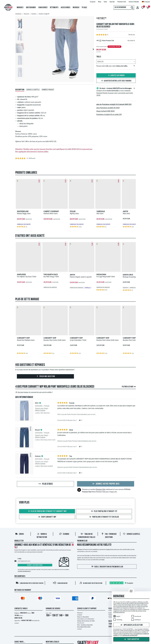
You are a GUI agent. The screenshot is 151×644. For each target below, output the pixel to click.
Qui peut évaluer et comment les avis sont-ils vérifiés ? (34, 392)
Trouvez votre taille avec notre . (116, 66)
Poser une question (45, 377)
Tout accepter (131, 639)
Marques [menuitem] (20, 8)
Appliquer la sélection (131, 625)
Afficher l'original (40, 411)
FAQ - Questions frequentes (85, 625)
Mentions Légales (52, 642)
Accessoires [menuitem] (66, 8)
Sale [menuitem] (84, 8)
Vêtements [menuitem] (54, 8)
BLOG (110, 621)
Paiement (80, 613)
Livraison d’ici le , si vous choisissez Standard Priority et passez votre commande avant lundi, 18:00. (116, 92)
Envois (20, 534)
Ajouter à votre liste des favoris (116, 81)
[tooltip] (134, 41)
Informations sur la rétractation (86, 619)
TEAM (110, 624)
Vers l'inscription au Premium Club (107, 567)
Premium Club (101, 490)
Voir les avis (132, 35)
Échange (64, 534)
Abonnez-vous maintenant (35, 565)
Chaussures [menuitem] (43, 8)
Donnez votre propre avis (106, 484)
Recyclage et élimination (84, 627)
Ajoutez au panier (116, 76)
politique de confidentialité (130, 635)
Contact (79, 629)
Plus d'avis (45, 484)
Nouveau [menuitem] (76, 8)
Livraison (80, 615)
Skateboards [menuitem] (31, 8)
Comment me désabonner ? (24, 571)
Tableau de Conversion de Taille (86, 621)
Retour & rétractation (83, 617)
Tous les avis (81, 623)
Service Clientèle (131, 534)
